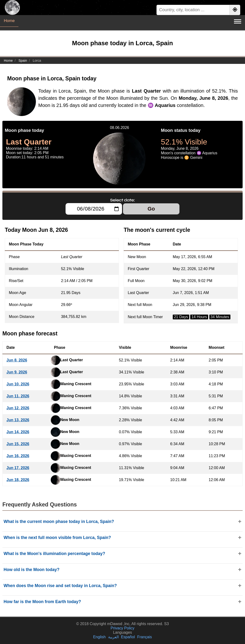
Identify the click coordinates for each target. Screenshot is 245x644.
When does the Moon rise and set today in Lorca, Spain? (60, 586)
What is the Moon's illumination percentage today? (54, 554)
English (99, 637)
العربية (113, 637)
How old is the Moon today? (32, 570)
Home (9, 21)
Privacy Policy (122, 628)
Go (151, 209)
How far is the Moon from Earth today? (42, 602)
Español (128, 637)
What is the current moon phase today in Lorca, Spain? (59, 522)
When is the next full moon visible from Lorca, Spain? (57, 538)
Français (144, 637)
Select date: (122, 200)
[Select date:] (94, 209)
